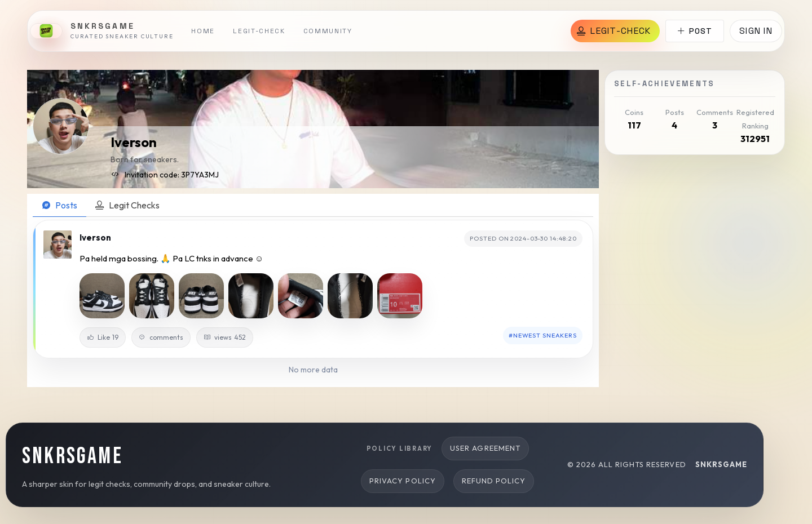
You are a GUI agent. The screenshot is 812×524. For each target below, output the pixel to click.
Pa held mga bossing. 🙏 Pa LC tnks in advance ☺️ (171, 258)
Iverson (134, 142)
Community (328, 31)
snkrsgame (721, 464)
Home (203, 31)
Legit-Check (259, 31)
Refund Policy (494, 481)
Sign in (756, 31)
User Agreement (485, 448)
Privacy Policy (403, 481)
